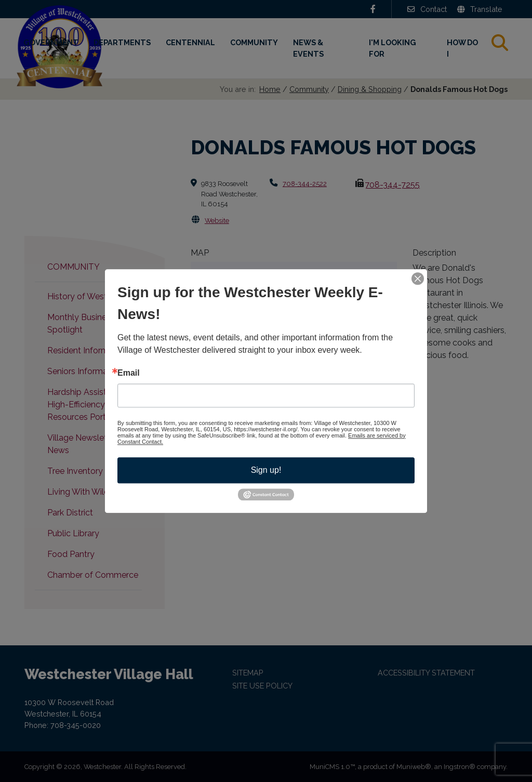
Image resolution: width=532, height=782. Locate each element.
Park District (70, 513)
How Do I (462, 48)
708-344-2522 (305, 184)
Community (254, 42)
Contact (427, 9)
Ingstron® (460, 767)
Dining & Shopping (370, 89)
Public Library (73, 533)
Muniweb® (414, 767)
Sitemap (248, 673)
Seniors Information (85, 371)
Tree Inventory (75, 471)
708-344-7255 (392, 185)
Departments (122, 42)
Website (217, 221)
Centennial (190, 42)
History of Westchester (91, 296)
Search (508, 43)
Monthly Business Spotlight (81, 323)
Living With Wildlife (84, 492)
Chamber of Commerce (93, 575)
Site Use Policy (262, 686)
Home (270, 89)
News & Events (308, 48)
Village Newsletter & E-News (92, 444)
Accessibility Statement (426, 673)
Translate (480, 9)
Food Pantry (71, 554)
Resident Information (88, 350)
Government (51, 42)
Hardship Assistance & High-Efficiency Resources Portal (90, 405)
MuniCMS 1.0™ (332, 767)
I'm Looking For (393, 48)
